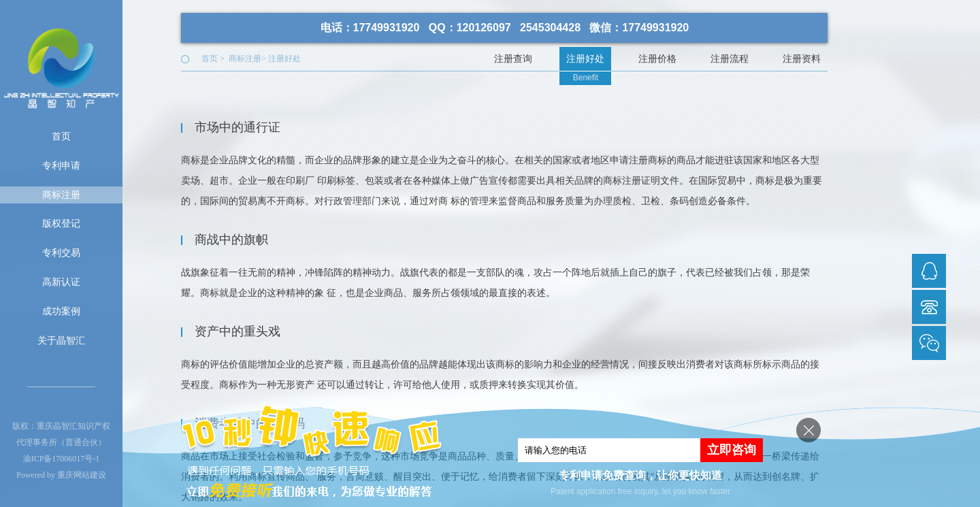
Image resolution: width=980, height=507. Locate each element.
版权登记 (61, 223)
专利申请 (61, 165)
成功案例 (61, 311)
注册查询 (513, 59)
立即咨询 (732, 450)
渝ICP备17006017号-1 (62, 459)
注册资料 (802, 59)
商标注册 (61, 195)
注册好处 (284, 59)
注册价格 (657, 59)
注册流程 (730, 59)
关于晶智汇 (61, 340)
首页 (61, 136)
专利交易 (61, 252)
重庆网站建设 (82, 475)
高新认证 (61, 282)
